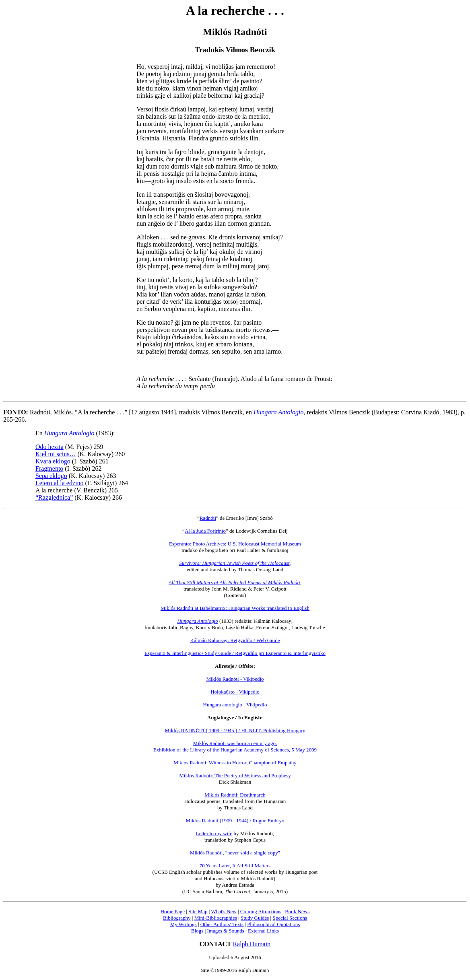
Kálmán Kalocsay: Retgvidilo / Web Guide (235, 640)
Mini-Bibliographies (216, 918)
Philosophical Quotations (273, 924)
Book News (297, 911)
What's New (224, 911)
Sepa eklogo (51, 476)
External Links (263, 931)
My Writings (183, 924)
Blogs (197, 931)
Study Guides (255, 918)
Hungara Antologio (279, 412)
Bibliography (177, 918)
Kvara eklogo (53, 461)
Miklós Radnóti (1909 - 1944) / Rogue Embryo (235, 820)
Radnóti (208, 518)
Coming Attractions (261, 911)
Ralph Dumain (251, 944)
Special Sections (290, 918)
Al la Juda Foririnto (205, 531)
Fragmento (49, 468)
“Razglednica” (54, 497)
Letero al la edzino (60, 483)
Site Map (198, 911)
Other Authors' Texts (222, 924)
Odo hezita (49, 447)
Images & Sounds (225, 931)
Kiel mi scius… (56, 454)
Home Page (173, 911)
